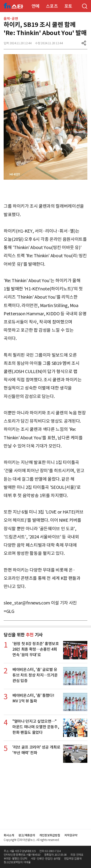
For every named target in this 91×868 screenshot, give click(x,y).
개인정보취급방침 (50, 835)
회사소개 (9, 835)
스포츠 (52, 6)
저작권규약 (71, 835)
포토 (68, 6)
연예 (36, 6)
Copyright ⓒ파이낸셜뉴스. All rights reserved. (32, 840)
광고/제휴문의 (27, 835)
